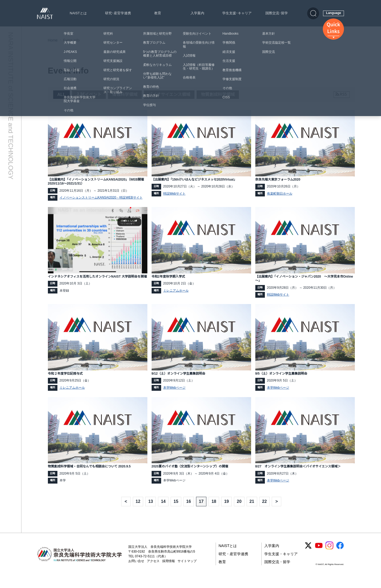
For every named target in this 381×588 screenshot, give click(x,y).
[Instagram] (329, 554)
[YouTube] (319, 554)
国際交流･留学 (277, 13)
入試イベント (89, 95)
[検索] (313, 13)
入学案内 (197, 13)
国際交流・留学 (277, 571)
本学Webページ (174, 391)
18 (214, 510)
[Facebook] (340, 554)
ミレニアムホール (176, 293)
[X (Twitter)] (308, 554)
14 (163, 510)
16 (189, 510)
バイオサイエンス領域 (169, 95)
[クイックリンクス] (333, 29)
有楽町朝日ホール (280, 194)
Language (334, 13)
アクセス (153, 570)
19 (226, 510)
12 (138, 510)
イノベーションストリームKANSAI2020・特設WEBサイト (101, 199)
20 (239, 510)
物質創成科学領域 (218, 95)
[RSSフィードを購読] (342, 95)
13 (151, 510)
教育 (158, 13)
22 (265, 510)
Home (53, 40)
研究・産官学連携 (233, 563)
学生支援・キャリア (281, 563)
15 (176, 510)
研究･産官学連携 (118, 13)
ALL (62, 95)
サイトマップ (187, 570)
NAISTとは (78, 13)
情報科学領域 (125, 95)
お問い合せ (136, 570)
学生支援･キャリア (237, 13)
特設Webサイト (174, 194)
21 (252, 510)
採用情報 (169, 570)
